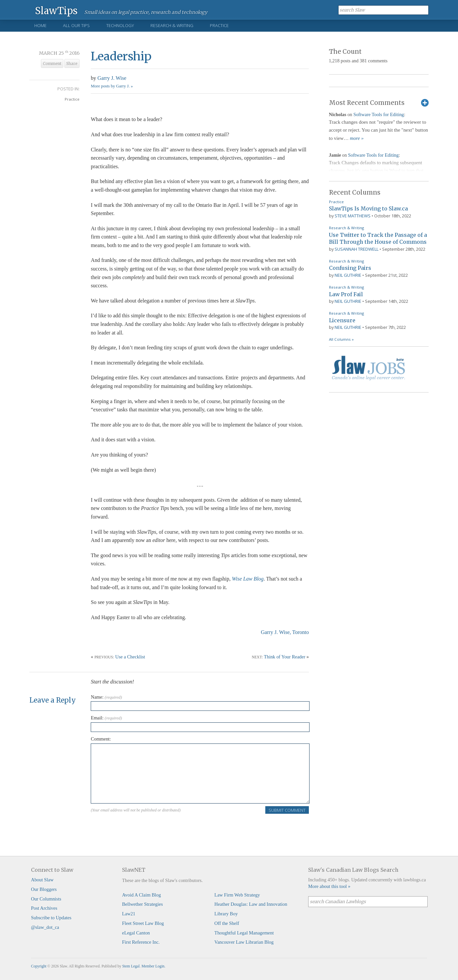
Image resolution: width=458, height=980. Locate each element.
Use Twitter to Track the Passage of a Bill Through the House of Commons (378, 238)
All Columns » (341, 339)
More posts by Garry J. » (112, 86)
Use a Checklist (130, 657)
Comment (52, 64)
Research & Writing (172, 25)
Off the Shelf (227, 923)
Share (72, 64)
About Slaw (42, 880)
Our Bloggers (44, 889)
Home (40, 25)
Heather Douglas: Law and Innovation (251, 904)
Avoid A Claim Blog (142, 895)
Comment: (101, 739)
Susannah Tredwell (357, 249)
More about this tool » (329, 886)
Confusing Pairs (350, 268)
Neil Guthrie (348, 275)
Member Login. (153, 966)
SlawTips (56, 10)
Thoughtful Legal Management (244, 933)
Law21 (129, 914)
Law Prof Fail (346, 294)
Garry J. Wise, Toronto (285, 632)
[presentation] (141, 827)
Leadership (121, 56)
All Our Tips (76, 25)
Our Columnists (46, 899)
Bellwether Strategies (142, 904)
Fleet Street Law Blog (143, 923)
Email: (106, 718)
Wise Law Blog (248, 579)
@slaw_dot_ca (45, 927)
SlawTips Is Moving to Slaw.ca (368, 208)
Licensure (342, 320)
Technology (120, 25)
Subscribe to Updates (51, 918)
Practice (219, 25)
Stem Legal (131, 966)
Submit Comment (287, 810)
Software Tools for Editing (379, 114)
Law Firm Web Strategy (237, 895)
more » (357, 138)
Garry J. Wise (112, 78)
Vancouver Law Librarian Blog (244, 942)
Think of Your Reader (285, 657)
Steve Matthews (353, 216)
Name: (106, 697)
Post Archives (44, 908)
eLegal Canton (136, 933)
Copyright (39, 966)
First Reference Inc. (141, 942)
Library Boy (226, 914)
